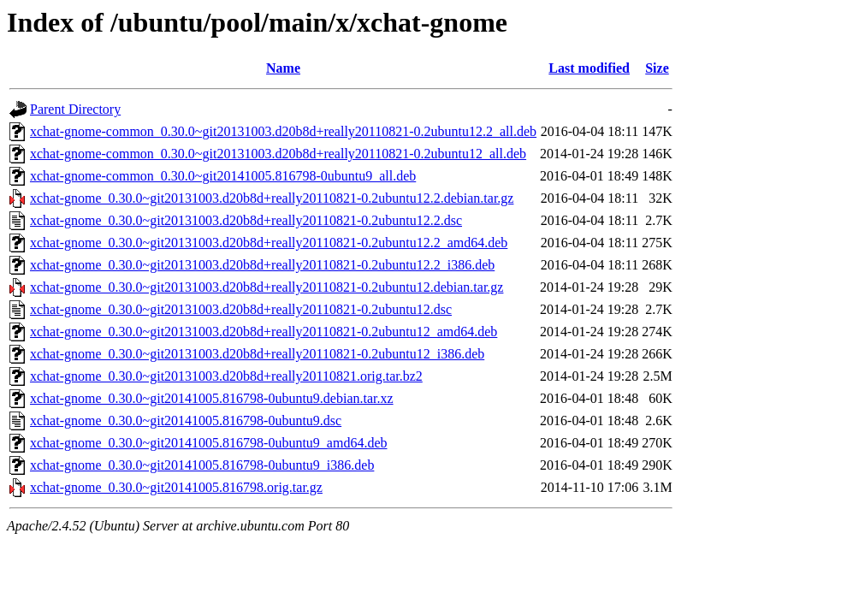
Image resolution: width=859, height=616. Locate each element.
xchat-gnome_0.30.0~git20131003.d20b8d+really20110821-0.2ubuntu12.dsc (241, 309)
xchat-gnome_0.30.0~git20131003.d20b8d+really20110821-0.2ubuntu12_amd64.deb (264, 332)
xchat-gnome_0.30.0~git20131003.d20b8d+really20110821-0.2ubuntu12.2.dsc (246, 220)
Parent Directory (75, 109)
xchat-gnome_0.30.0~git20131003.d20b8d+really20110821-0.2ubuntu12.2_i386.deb (262, 265)
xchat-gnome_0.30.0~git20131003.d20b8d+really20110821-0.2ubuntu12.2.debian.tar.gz (272, 198)
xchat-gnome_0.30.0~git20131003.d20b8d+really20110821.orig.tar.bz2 (226, 376)
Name (283, 68)
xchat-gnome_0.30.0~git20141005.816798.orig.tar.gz (176, 487)
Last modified (589, 68)
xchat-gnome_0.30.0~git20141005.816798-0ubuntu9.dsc (186, 421)
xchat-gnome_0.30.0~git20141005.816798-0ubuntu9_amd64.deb (209, 443)
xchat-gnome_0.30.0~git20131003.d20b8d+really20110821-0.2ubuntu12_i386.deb (257, 354)
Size (657, 68)
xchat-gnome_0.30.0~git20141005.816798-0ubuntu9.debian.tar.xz (212, 398)
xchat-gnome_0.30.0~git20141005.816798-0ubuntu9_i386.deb (202, 465)
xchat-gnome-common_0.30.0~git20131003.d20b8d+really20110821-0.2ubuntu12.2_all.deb (283, 131)
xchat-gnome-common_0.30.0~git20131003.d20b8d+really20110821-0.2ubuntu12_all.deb (278, 154)
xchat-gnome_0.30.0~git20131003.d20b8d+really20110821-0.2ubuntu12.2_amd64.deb (269, 243)
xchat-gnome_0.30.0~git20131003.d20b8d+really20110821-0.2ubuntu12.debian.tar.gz (267, 287)
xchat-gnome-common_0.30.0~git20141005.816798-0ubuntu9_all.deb (223, 176)
